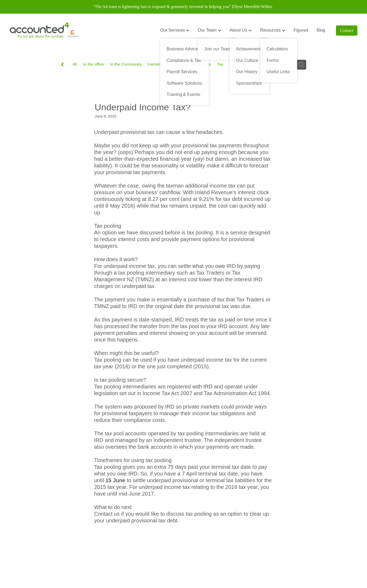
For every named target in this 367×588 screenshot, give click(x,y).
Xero (207, 64)
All (75, 64)
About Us (241, 30)
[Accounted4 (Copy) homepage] (44, 31)
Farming (155, 64)
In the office (94, 64)
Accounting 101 (182, 64)
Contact (347, 30)
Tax (220, 64)
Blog (321, 30)
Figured (301, 30)
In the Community (126, 64)
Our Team (209, 30)
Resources (273, 30)
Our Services (175, 30)
